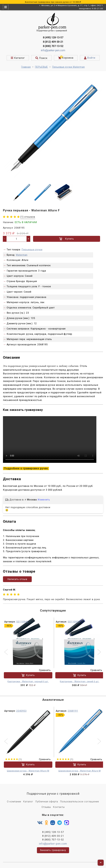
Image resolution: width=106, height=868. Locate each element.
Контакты (59, 807)
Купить (66, 239)
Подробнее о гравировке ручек (26, 468)
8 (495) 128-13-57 (53, 37)
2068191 (73, 711)
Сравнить (43, 670)
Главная (26, 67)
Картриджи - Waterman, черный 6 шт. (28, 681)
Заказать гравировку (53, 850)
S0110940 (22, 622)
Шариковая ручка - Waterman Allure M (28, 771)
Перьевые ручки (32, 250)
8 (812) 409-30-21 (53, 42)
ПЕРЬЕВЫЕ (41, 67)
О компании (14, 802)
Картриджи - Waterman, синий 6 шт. (80, 681)
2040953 (21, 711)
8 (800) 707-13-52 (53, 46)
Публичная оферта (47, 802)
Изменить (44, 500)
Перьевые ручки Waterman (68, 67)
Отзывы (46, 807)
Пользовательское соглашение (80, 802)
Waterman (22, 255)
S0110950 (74, 622)
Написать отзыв (17, 579)
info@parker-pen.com (53, 50)
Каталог (28, 802)
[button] (6, 652)
